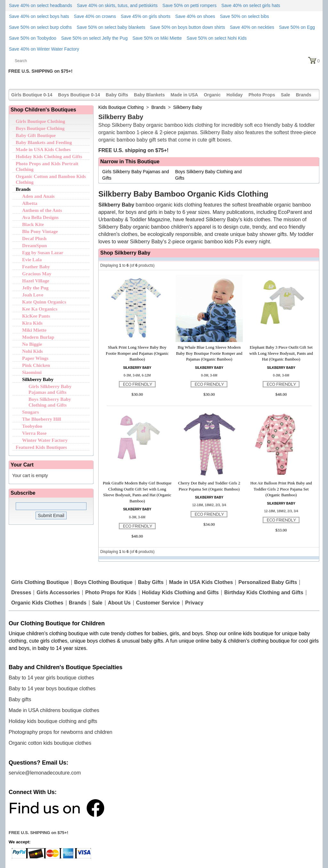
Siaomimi (32, 372)
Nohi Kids (33, 351)
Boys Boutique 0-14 (79, 95)
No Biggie (32, 344)
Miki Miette (34, 330)
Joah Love (33, 295)
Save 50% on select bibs (244, 16)
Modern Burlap (38, 337)
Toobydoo (32, 426)
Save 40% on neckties (252, 27)
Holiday (235, 95)
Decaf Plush (34, 239)
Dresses (21, 593)
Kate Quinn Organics (44, 302)
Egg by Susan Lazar (43, 253)
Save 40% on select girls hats (251, 5)
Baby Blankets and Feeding (44, 142)
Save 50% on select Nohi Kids (217, 38)
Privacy (194, 603)
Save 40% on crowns (95, 16)
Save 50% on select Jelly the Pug (94, 38)
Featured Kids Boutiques (41, 447)
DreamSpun (34, 246)
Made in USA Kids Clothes (43, 150)
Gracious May (37, 274)
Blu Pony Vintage (40, 231)
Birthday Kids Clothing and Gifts (264, 593)
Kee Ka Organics (40, 309)
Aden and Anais (38, 196)
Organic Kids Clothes (37, 603)
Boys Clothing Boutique (103, 582)
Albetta (30, 203)
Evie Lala (32, 260)
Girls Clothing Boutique (40, 582)
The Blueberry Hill (42, 419)
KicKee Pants (36, 316)
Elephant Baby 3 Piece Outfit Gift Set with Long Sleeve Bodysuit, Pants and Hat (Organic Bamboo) (281, 353)
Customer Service (158, 603)
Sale (286, 95)
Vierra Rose (34, 433)
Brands (304, 95)
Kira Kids (32, 323)
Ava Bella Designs (40, 217)
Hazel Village (36, 281)
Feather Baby (36, 267)
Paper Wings (35, 358)
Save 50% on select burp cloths (40, 27)
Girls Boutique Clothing (40, 121)
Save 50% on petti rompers (189, 5)
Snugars (31, 412)
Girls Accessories (58, 593)
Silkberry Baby (38, 379)
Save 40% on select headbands (41, 5)
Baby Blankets (149, 95)
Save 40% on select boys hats (39, 16)
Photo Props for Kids (111, 593)
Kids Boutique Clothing (121, 107)
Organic (212, 95)
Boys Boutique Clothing (40, 128)
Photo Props (262, 95)
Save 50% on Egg (297, 27)
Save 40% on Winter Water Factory (44, 49)
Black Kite (33, 224)
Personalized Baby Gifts (268, 582)
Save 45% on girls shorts (146, 16)
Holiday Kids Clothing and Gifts (49, 157)
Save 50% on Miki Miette (157, 38)
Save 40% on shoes (195, 16)
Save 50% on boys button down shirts (187, 27)
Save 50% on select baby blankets (111, 27)
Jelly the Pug (35, 288)
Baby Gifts (117, 95)
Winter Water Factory (45, 440)
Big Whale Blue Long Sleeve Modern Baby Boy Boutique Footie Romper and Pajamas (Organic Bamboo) (209, 353)
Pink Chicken (36, 365)
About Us (119, 603)
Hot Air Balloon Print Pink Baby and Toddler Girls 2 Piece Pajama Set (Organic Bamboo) (281, 489)
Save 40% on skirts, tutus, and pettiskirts (117, 5)
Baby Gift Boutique (36, 135)
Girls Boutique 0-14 (32, 95)
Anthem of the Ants (42, 210)
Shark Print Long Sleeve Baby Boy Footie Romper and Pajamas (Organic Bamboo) (137, 353)
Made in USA (184, 95)
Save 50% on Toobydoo (33, 38)
